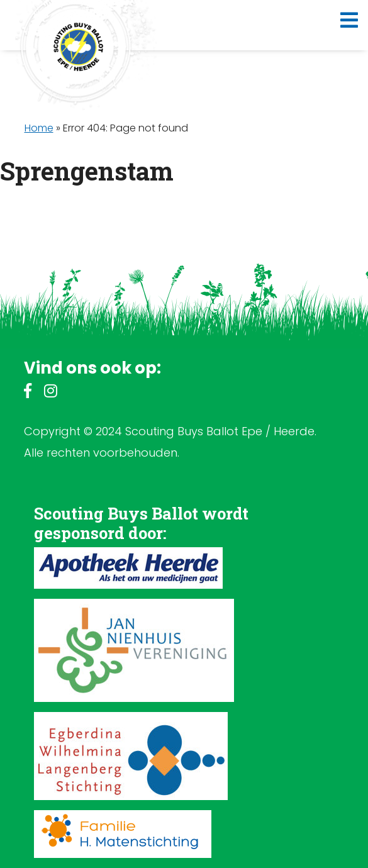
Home (39, 128)
